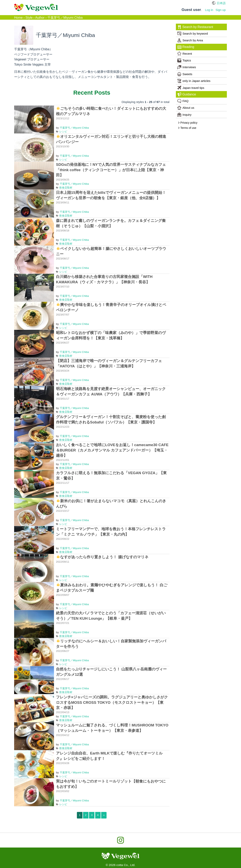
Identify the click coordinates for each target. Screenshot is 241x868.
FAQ (183, 101)
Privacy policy (188, 123)
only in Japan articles (194, 81)
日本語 (221, 3)
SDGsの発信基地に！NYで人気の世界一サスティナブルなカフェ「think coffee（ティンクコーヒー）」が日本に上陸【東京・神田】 (111, 170)
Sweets (185, 74)
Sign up (221, 10)
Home (18, 18)
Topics (184, 60)
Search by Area (190, 40)
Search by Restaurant (195, 27)
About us (186, 108)
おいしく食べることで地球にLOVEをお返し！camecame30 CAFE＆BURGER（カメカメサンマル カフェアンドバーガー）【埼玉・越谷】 (112, 450)
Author (40, 18)
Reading (186, 47)
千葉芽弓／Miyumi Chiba (74, 128)
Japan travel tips (191, 88)
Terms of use (187, 128)
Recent (185, 53)
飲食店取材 (66, 188)
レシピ (63, 132)
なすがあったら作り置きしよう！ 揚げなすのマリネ (104, 557)
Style (29, 18)
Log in (209, 10)
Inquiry (184, 115)
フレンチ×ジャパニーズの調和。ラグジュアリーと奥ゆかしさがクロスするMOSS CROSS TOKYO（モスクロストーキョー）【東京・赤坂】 (112, 702)
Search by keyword (193, 34)
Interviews (187, 67)
